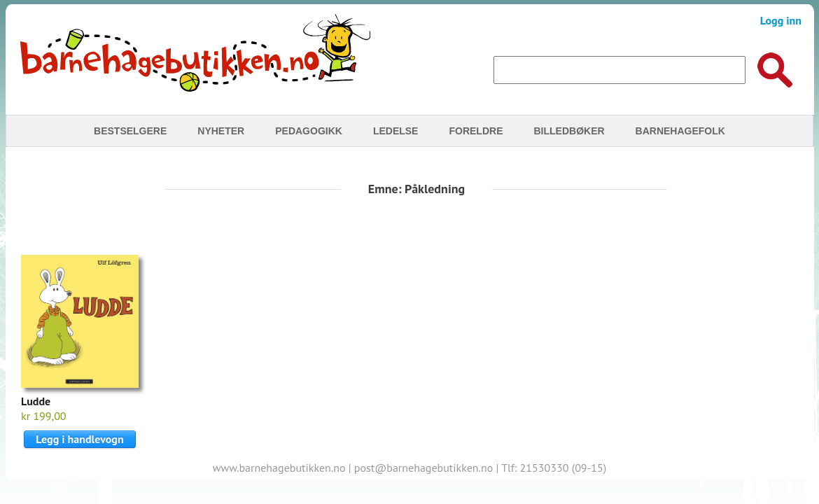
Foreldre (476, 131)
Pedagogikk (309, 131)
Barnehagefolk (680, 131)
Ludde (36, 401)
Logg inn (781, 20)
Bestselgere (130, 131)
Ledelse (396, 131)
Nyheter (221, 131)
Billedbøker (569, 131)
